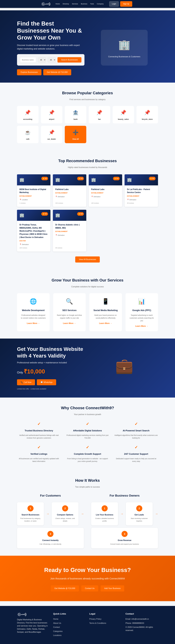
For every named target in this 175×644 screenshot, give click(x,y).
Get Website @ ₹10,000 (57, 72)
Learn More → (33, 329)
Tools (92, 4)
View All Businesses (87, 262)
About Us (57, 623)
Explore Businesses (29, 72)
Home (58, 4)
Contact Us (90, 593)
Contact (57, 627)
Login (114, 4)
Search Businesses (69, 60)
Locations (57, 635)
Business (84, 4)
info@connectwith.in (140, 619)
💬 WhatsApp (46, 387)
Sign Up (126, 4)
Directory (66, 4)
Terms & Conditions (98, 623)
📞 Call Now (26, 387)
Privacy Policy (95, 619)
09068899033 (138, 623)
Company (100, 4)
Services (75, 4)
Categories (58, 631)
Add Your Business (112, 593)
